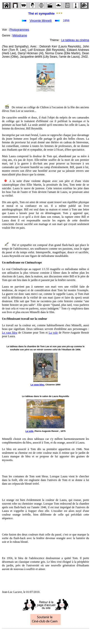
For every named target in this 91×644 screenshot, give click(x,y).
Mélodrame (20, 36)
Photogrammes (19, 30)
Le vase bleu (10, 333)
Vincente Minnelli (41, 21)
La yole (53, 333)
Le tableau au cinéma (75, 40)
